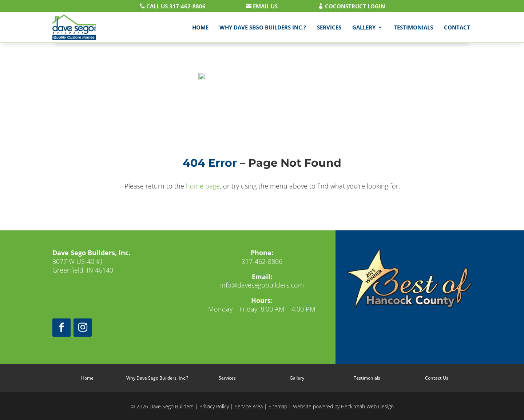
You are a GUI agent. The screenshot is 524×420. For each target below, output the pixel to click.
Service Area (249, 406)
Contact (457, 27)
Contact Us (437, 378)
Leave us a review (262, 333)
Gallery (364, 27)
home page (203, 186)
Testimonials (413, 27)
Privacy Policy (214, 406)
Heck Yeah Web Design (367, 406)
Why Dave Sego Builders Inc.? (263, 27)
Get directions (92, 294)
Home (200, 27)
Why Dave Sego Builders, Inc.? (157, 378)
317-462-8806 (262, 261)
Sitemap (278, 406)
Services (329, 27)
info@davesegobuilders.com (262, 285)
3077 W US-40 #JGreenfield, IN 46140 (91, 261)
